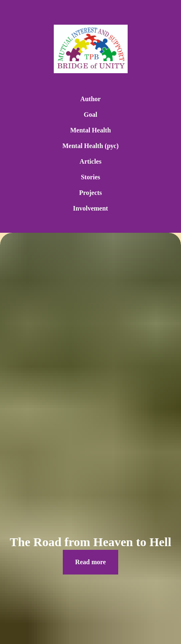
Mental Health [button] (90, 130)
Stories (90, 177)
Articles (90, 161)
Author (91, 99)
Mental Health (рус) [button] (90, 146)
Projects (91, 193)
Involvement (90, 208)
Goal (90, 115)
